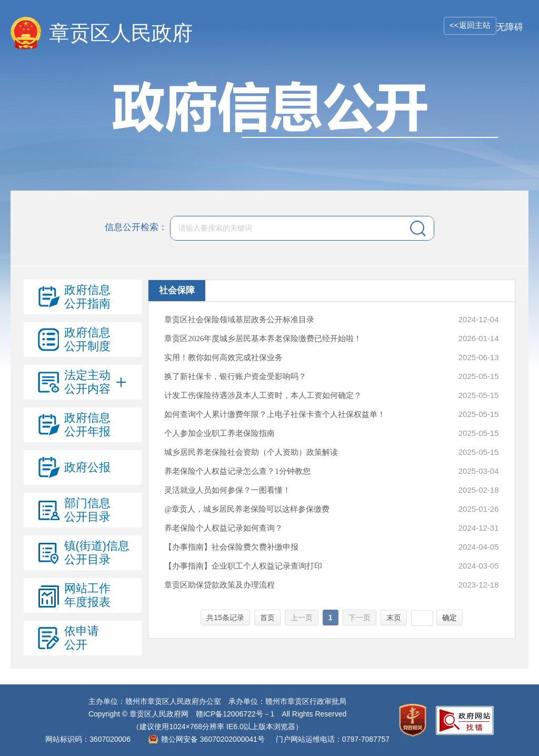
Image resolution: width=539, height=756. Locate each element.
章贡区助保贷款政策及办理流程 (219, 585)
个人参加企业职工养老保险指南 (219, 433)
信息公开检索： (136, 228)
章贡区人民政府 (121, 33)
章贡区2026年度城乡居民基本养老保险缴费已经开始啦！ (263, 339)
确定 (450, 618)
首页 (267, 618)
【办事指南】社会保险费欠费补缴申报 (231, 547)
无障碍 (510, 27)
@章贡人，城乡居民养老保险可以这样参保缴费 (247, 509)
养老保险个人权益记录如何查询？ (223, 528)
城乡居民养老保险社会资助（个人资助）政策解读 (251, 452)
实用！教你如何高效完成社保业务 (223, 357)
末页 (394, 618)
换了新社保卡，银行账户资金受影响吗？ (235, 376)
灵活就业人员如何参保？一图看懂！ (227, 490)
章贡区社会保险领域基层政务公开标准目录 (239, 320)
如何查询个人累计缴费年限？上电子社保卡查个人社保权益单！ (275, 414)
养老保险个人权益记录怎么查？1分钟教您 (237, 471)
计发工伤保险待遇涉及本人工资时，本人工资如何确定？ (263, 395)
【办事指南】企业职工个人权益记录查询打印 (243, 566)
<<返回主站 (470, 25)
